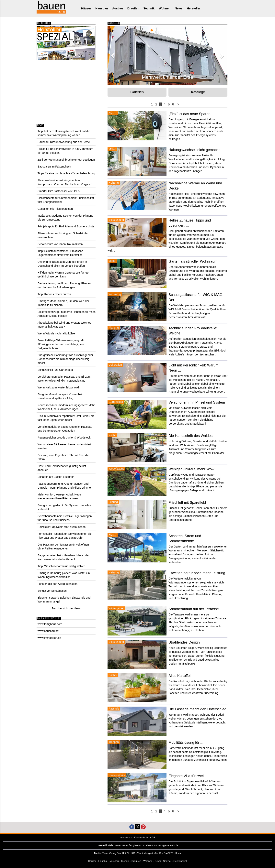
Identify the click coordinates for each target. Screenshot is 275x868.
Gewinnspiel (180, 861)
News (179, 8)
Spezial (167, 861)
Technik (149, 8)
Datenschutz (141, 838)
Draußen (133, 8)
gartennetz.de (171, 845)
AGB (153, 838)
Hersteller (194, 8)
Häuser (86, 8)
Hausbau (102, 8)
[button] (112, 54)
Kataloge (198, 92)
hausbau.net (154, 845)
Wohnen (165, 8)
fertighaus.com (137, 845)
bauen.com (121, 845)
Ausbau (118, 8)
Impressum (126, 838)
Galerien (137, 92)
